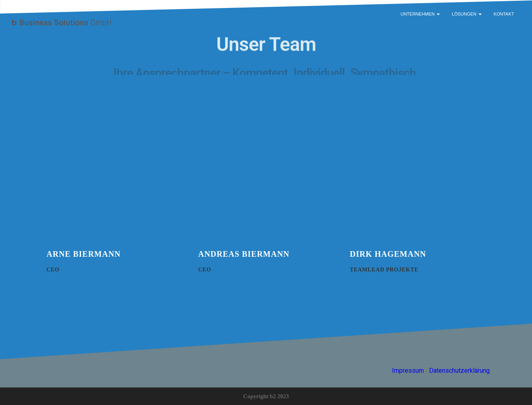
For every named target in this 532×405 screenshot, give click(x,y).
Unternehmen (420, 14)
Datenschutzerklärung (459, 371)
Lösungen (467, 14)
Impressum (408, 371)
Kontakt (504, 14)
